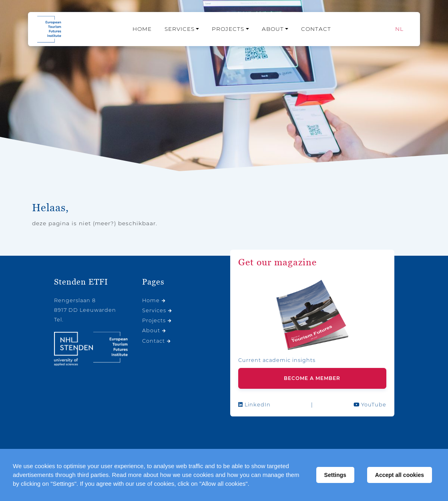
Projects (228, 29)
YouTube (370, 405)
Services (180, 29)
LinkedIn (254, 405)
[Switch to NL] (399, 29)
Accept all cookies (400, 475)
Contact (316, 29)
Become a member (312, 378)
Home (142, 29)
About (273, 29)
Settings (335, 475)
